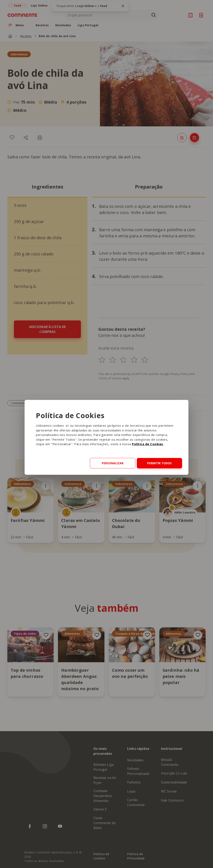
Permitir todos (159, 463)
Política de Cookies (148, 444)
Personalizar (113, 463)
